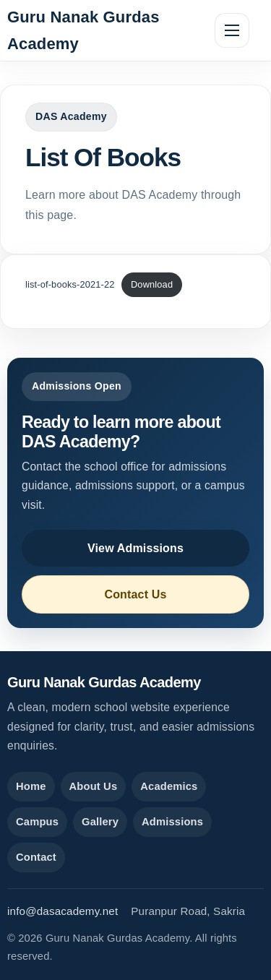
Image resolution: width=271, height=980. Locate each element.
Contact (36, 857)
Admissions (172, 822)
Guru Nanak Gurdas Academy (83, 30)
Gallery (100, 822)
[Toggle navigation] (232, 30)
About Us (94, 786)
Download (152, 284)
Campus (37, 822)
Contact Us (135, 594)
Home (31, 786)
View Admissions (135, 548)
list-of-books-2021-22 (70, 284)
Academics (169, 786)
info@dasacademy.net (63, 911)
